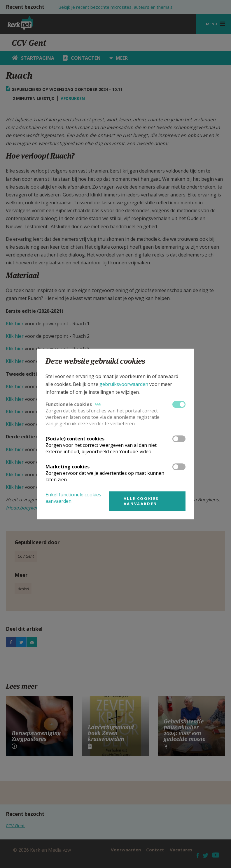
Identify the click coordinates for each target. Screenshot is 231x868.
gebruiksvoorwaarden (124, 384)
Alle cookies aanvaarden (141, 501)
